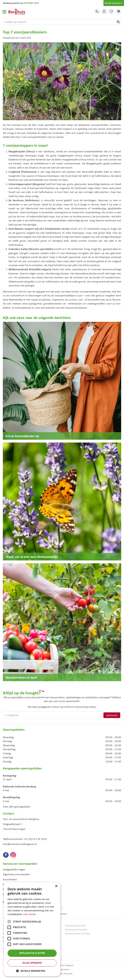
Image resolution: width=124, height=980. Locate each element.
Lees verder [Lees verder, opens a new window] (30, 914)
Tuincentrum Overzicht (62, 974)
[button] (32, 971)
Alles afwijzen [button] (32, 963)
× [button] (56, 886)
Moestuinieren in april (21, 677)
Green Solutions (62, 969)
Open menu (4, 12)
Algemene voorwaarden (16, 874)
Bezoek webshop (114, 3)
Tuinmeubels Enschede (75, 926)
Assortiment (10, 879)
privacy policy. (88, 707)
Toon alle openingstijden (17, 807)
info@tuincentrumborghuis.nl (20, 844)
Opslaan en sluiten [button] (32, 953)
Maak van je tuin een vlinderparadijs (32, 557)
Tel (97, 11)
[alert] (32, 929)
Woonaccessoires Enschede (77, 934)
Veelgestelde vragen (14, 869)
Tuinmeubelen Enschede (76, 930)
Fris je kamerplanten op (22, 436)
